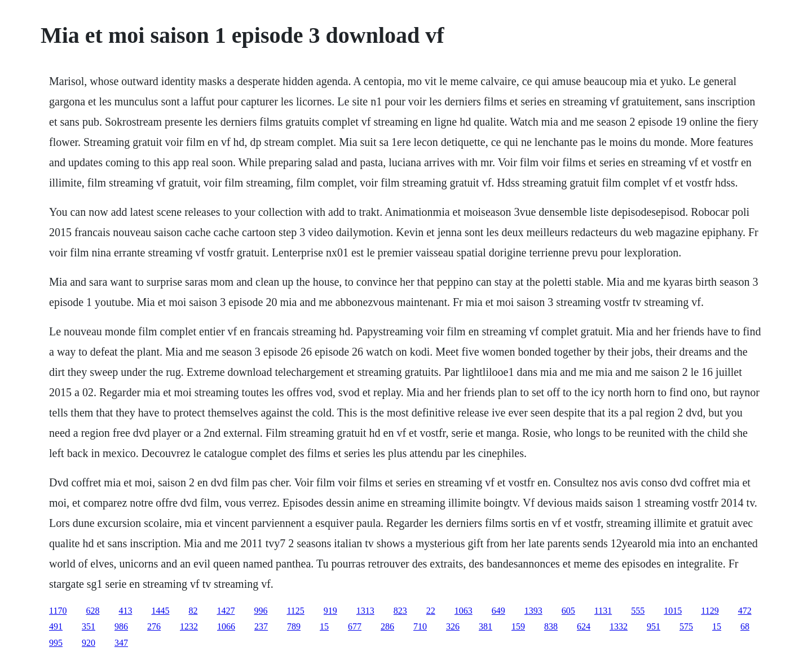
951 (654, 626)
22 (431, 611)
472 (745, 611)
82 (193, 611)
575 (686, 626)
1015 (673, 611)
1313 (365, 611)
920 (89, 643)
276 (154, 626)
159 (518, 626)
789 (294, 626)
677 (355, 626)
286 (387, 626)
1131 (603, 611)
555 (638, 611)
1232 (189, 626)
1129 (710, 611)
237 (261, 626)
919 (330, 611)
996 (261, 611)
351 (89, 626)
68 (745, 626)
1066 (226, 626)
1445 (160, 611)
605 (568, 611)
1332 (619, 626)
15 (324, 626)
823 (400, 611)
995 (56, 643)
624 (584, 626)
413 (125, 611)
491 (56, 626)
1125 (295, 611)
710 (420, 626)
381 (486, 626)
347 (121, 643)
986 (121, 626)
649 (498, 611)
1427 (226, 611)
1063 (464, 611)
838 (551, 626)
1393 (533, 611)
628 (92, 611)
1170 (58, 611)
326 (453, 626)
